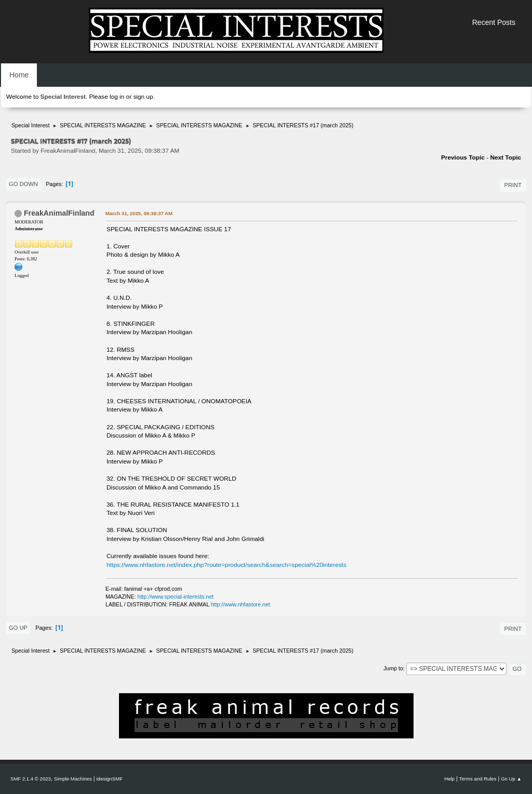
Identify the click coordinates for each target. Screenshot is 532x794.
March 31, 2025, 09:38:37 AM (139, 213)
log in (117, 97)
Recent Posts (494, 22)
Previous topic (463, 157)
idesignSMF (109, 779)
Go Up (18, 628)
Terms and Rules (478, 779)
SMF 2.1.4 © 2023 (31, 779)
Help (449, 779)
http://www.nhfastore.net (241, 604)
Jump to (393, 668)
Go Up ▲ (511, 779)
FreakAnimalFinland (59, 213)
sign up (143, 97)
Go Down (23, 184)
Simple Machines (73, 779)
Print (513, 185)
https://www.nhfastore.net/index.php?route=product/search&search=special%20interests (227, 565)
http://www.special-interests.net (176, 597)
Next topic (506, 157)
